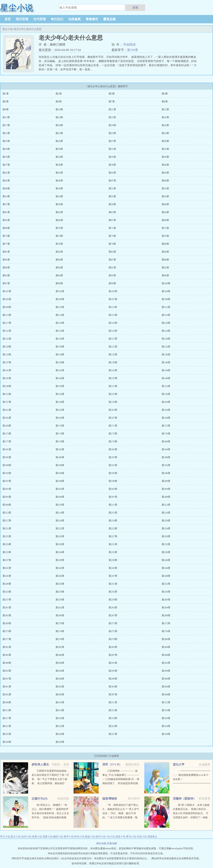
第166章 (60, 418)
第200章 (166, 481)
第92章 (165, 268)
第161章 (7, 410)
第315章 (113, 710)
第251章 (113, 584)
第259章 (113, 600)
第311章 (113, 702)
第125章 (7, 339)
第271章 (113, 623)
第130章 (60, 347)
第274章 (60, 631)
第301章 (7, 687)
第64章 (165, 212)
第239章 (113, 560)
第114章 (60, 315)
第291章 (113, 663)
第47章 (112, 181)
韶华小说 (100, 837)
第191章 (113, 465)
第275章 (113, 631)
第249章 (7, 584)
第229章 (7, 544)
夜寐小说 (90, 837)
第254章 (60, 592)
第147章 (113, 378)
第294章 (60, 671)
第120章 (166, 323)
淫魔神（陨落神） (185, 799)
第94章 (59, 275)
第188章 (166, 457)
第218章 (60, 521)
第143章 (113, 370)
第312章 (166, 702)
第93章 (6, 275)
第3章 (112, 94)
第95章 (112, 275)
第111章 (113, 307)
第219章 (113, 521)
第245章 (7, 576)
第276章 (166, 631)
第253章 (7, 592)
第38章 (59, 165)
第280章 (166, 639)
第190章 (60, 465)
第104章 (166, 291)
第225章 (7, 536)
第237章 (7, 560)
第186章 (60, 457)
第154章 (60, 394)
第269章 (7, 623)
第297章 (7, 679)
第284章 (166, 647)
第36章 (165, 157)
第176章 (166, 434)
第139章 (113, 362)
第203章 (113, 489)
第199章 (113, 481)
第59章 (112, 204)
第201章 (7, 489)
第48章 (165, 181)
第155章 (113, 394)
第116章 (166, 315)
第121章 (7, 331)
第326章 (60, 734)
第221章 (7, 528)
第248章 (166, 576)
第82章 (59, 252)
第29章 (6, 149)
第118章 (60, 323)
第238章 (60, 560)
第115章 (113, 315)
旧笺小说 (142, 837)
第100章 (166, 283)
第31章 (112, 149)
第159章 (113, 402)
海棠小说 (120, 837)
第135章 (113, 355)
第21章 (6, 133)
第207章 (113, 497)
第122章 (60, 331)
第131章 (113, 347)
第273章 (7, 631)
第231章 (113, 544)
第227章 (113, 536)
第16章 (165, 117)
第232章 (166, 544)
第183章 (113, 449)
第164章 (166, 410)
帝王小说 (5, 837)
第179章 (113, 441)
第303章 (113, 687)
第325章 (7, 734)
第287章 (113, 655)
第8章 (165, 102)
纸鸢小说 (37, 837)
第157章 (7, 402)
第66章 (59, 220)
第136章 (166, 355)
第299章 (113, 679)
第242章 (60, 568)
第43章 (112, 173)
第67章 (112, 220)
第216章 (166, 513)
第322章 (60, 726)
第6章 (59, 102)
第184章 (166, 449)
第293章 (7, 671)
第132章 (166, 347)
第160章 (166, 402)
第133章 (7, 355)
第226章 (60, 536)
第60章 (165, 204)
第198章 (60, 481)
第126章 (60, 339)
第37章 (6, 165)
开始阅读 (129, 45)
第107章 (113, 299)
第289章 (7, 663)
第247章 (113, 576)
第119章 (113, 323)
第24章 (165, 133)
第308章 (166, 694)
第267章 (113, 615)
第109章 (7, 307)
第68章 (165, 220)
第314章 (60, 710)
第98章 (59, 283)
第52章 (165, 188)
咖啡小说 (58, 837)
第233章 (7, 552)
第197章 (7, 481)
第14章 (59, 117)
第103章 (113, 291)
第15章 (112, 117)
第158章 (60, 402)
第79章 (112, 244)
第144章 (166, 370)
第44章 (165, 173)
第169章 (7, 426)
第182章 (60, 449)
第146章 (60, 378)
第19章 (112, 125)
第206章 (60, 497)
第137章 (7, 362)
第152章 (166, 386)
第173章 (7, 434)
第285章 (7, 655)
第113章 (7, 315)
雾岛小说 (131, 837)
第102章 (60, 291)
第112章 (166, 307)
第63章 (112, 212)
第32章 (165, 149)
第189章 (7, 465)
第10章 (59, 109)
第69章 (6, 228)
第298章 (60, 679)
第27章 (112, 141)
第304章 (166, 687)
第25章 (6, 141)
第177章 (7, 441)
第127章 (113, 339)
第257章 (7, 600)
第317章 (7, 718)
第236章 (166, 552)
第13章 (6, 117)
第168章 (166, 418)
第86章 (59, 260)
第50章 (59, 188)
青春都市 (92, 19)
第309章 (7, 702)
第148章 (166, 378)
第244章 (166, 568)
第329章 (7, 742)
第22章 (59, 133)
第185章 (7, 457)
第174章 (60, 434)
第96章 (165, 275)
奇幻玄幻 (57, 19)
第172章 (166, 426)
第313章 (7, 710)
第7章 (112, 102)
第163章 (113, 410)
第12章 (165, 109)
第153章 (7, 394)
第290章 (60, 663)
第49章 (6, 188)
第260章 (166, 600)
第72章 (165, 228)
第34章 (59, 157)
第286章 (60, 655)
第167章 (113, 418)
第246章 (60, 576)
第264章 (166, 608)
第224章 (166, 528)
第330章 (133, 50)
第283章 (113, 647)
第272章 (166, 623)
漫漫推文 (152, 837)
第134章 (60, 355)
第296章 (166, 671)
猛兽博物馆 (110, 799)
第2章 (59, 94)
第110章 (60, 307)
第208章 (166, 497)
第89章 (6, 268)
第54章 (59, 196)
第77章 (6, 244)
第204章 (166, 489)
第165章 (7, 418)
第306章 (60, 694)
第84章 (165, 252)
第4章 (165, 94)
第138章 (60, 362)
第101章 (7, 291)
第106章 (60, 299)
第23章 (112, 133)
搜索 (135, 7)
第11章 (112, 109)
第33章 (6, 157)
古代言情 (40, 19)
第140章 (166, 362)
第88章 (165, 260)
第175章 (113, 434)
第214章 (60, 513)
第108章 (166, 299)
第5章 (6, 102)
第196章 (166, 473)
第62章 (59, 212)
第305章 (7, 694)
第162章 (60, 410)
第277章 (7, 639)
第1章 (6, 94)
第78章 (59, 244)
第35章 (112, 157)
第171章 (113, 426)
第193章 (7, 473)
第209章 (7, 505)
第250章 (60, 584)
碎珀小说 (79, 837)
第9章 (6, 109)
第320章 (166, 718)
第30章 (59, 149)
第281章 (7, 647)
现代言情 (22, 19)
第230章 (60, 544)
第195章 (113, 473)
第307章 (113, 694)
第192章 (166, 465)
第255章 (113, 592)
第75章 (112, 236)
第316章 (166, 710)
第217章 (7, 521)
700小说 (110, 837)
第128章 (166, 339)
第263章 (113, 608)
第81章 (6, 252)
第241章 (7, 568)
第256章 (166, 592)
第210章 (60, 505)
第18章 (59, 125)
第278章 (60, 639)
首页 (8, 19)
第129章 (7, 347)
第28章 (165, 141)
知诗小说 (26, 837)
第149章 (7, 386)
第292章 (166, 663)
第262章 (60, 608)
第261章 (7, 608)
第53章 (6, 196)
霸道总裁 (109, 19)
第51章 (112, 188)
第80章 (165, 244)
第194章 (60, 473)
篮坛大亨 (179, 764)
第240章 (166, 560)
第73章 (6, 236)
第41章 (6, 173)
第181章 (7, 449)
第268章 (166, 615)
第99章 (112, 283)
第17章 (6, 125)
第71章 (112, 228)
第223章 (113, 528)
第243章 (113, 568)
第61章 (6, 212)
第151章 (113, 386)
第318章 (60, 718)
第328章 (166, 734)
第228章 (166, 536)
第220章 (166, 521)
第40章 (165, 165)
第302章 (60, 687)
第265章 (7, 615)
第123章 (113, 331)
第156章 (166, 394)
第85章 (6, 260)
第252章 (166, 584)
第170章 (60, 426)
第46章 (59, 181)
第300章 (166, 679)
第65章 (6, 220)
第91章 (112, 268)
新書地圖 (112, 843)
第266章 (60, 615)
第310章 (60, 702)
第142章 (60, 370)
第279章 (113, 639)
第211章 (113, 505)
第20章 (165, 125)
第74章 (59, 236)
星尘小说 (7, 29)
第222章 (60, 528)
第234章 (60, 552)
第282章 (60, 647)
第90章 (59, 268)
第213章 (7, 513)
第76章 (165, 236)
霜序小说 (69, 837)
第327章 (113, 734)
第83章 (112, 252)
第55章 (112, 196)
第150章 (60, 386)
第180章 (166, 441)
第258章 (60, 600)
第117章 (7, 323)
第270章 (60, 623)
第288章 (166, 655)
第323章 (113, 726)
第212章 (166, 505)
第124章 (166, 331)
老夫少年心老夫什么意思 (28, 29)
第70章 (59, 228)
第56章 (165, 196)
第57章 (6, 204)
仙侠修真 (74, 19)
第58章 (59, 204)
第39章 (112, 165)
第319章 (113, 718)
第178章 (60, 441)
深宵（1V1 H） (112, 764)
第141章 (7, 370)
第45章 (6, 181)
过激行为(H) (40, 799)
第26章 (59, 141)
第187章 (113, 457)
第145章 (7, 378)
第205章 (7, 497)
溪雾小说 (47, 837)
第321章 (7, 726)
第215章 (113, 513)
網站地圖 (102, 843)
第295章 (113, 671)
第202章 (60, 489)
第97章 (6, 283)
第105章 (7, 299)
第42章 (59, 173)
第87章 (112, 260)
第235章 (113, 552)
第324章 (166, 726)
